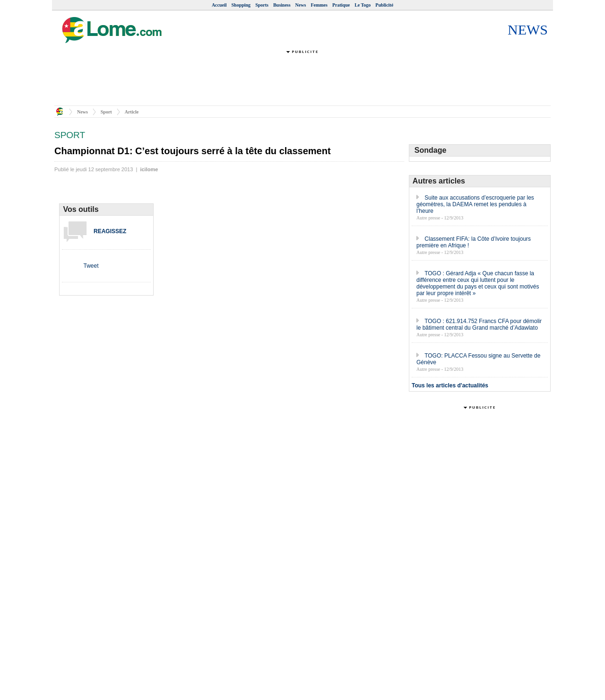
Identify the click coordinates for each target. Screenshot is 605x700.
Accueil (219, 5)
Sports (262, 5)
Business (282, 5)
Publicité (384, 5)
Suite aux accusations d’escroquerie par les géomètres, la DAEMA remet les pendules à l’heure (475, 204)
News (301, 5)
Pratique (341, 5)
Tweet (91, 266)
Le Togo (363, 5)
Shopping (241, 5)
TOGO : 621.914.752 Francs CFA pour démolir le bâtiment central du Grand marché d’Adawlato (479, 324)
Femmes (319, 5)
